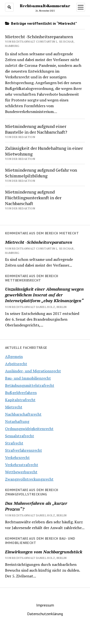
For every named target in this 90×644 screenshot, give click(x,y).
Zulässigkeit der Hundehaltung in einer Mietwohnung (44, 151)
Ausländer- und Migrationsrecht (33, 371)
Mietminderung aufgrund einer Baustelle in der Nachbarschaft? (36, 129)
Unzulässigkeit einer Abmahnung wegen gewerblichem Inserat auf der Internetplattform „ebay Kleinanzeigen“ (44, 295)
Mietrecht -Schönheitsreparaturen (39, 242)
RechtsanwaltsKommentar (45, 6)
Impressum (45, 605)
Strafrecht (14, 443)
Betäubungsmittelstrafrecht (30, 385)
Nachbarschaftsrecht (23, 414)
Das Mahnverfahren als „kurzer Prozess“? (36, 506)
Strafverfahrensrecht (24, 450)
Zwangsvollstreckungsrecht (29, 479)
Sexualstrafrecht (20, 436)
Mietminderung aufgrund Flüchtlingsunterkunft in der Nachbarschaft (33, 198)
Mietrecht (14, 407)
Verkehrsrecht (17, 457)
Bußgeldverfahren (21, 393)
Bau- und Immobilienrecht (28, 378)
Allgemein (14, 356)
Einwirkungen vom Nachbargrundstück (44, 552)
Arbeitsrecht (16, 364)
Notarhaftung (17, 421)
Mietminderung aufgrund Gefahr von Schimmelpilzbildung (41, 173)
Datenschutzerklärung (45, 614)
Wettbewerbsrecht (21, 472)
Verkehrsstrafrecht (22, 465)
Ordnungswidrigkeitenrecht (29, 429)
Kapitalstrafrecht (20, 400)
